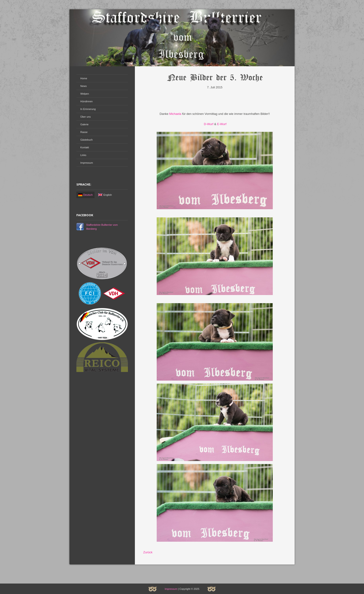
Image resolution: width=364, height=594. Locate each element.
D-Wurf (208, 124)
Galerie (84, 124)
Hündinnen (86, 101)
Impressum (87, 163)
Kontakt (85, 147)
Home (84, 78)
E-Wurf (222, 124)
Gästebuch (86, 140)
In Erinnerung (88, 109)
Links (83, 155)
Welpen (85, 94)
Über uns (86, 117)
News (84, 86)
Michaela (175, 114)
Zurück (148, 552)
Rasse (84, 132)
